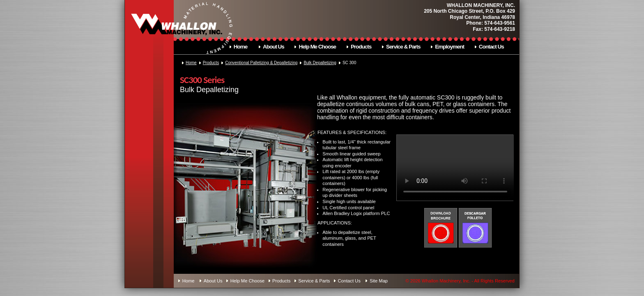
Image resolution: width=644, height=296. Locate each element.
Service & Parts (403, 47)
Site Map (379, 281)
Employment (450, 47)
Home (240, 47)
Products (361, 47)
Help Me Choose (318, 47)
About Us (274, 47)
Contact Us (491, 47)
